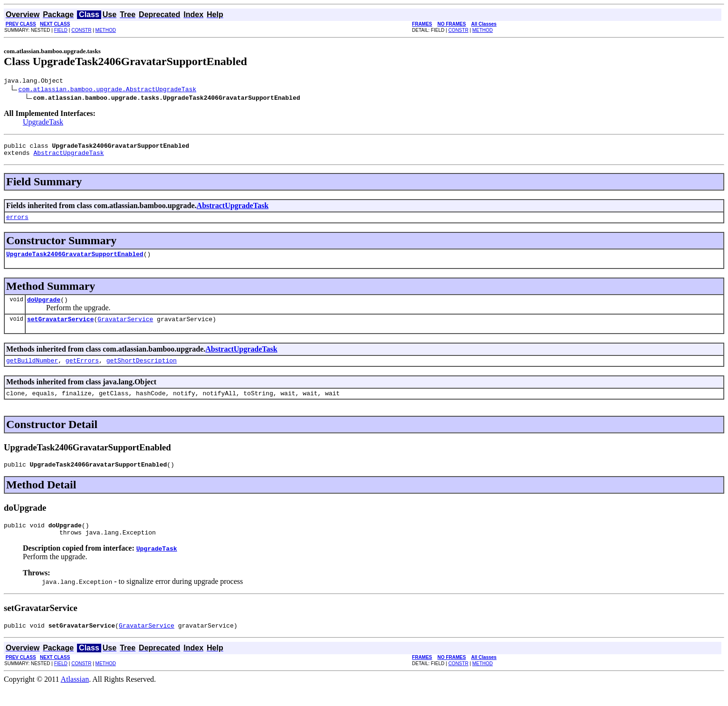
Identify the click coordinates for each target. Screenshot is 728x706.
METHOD (106, 30)
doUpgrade (44, 308)
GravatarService (125, 329)
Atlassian (75, 698)
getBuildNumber (32, 372)
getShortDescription (142, 372)
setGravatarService (60, 329)
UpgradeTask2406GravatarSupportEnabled (75, 261)
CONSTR (81, 30)
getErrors (82, 372)
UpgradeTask (43, 123)
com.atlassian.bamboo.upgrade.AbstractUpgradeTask (107, 90)
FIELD (61, 30)
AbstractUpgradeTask (68, 157)
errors (17, 222)
